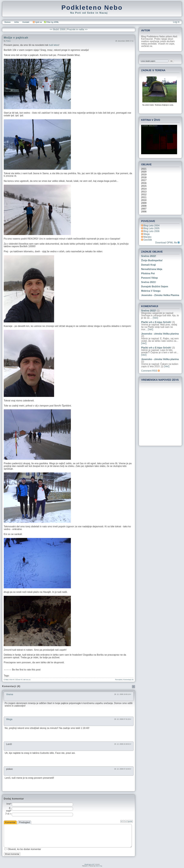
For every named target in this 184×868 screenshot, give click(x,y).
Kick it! (12, 680)
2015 (144, 186)
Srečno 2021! (149, 282)
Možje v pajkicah (16, 38)
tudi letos (54, 45)
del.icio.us (27, 680)
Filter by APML (53, 22)
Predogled (24, 822)
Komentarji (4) (128, 680)
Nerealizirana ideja (152, 269)
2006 (144, 212)
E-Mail (6, 680)
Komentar (10, 822)
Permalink (119, 680)
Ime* (9, 804)
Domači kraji (148, 265)
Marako (147, 237)
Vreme (10, 694)
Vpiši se (37, 22)
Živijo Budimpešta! (152, 260)
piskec (8, 41)
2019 (144, 175)
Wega (9, 719)
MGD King (99, 866)
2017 (144, 180)
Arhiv (17, 22)
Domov (8, 22)
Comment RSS (150, 371)
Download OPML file (167, 243)
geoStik (148, 240)
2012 (144, 195)
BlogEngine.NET (90, 864)
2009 (144, 203)
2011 (144, 197)
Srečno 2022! (149, 256)
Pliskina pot (148, 273)
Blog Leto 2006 (151, 231)
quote (130, 821)
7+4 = (8, 814)
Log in (176, 22)
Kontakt (26, 22)
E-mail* (9, 809)
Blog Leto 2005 (151, 228)
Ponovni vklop (149, 278)
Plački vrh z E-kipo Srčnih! (156, 322)
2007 (144, 209)
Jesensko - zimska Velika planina (160, 295)
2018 (144, 177)
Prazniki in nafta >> (77, 29)
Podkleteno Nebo (92, 7)
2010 (144, 200)
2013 (144, 192)
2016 (144, 183)
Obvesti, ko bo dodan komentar (24, 849)
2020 (144, 172)
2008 (144, 206)
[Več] (155, 318)
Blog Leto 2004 (151, 226)
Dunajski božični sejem (155, 287)
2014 (144, 189)
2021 (144, 169)
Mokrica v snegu (151, 291)
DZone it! (19, 680)
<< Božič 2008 (57, 29)
